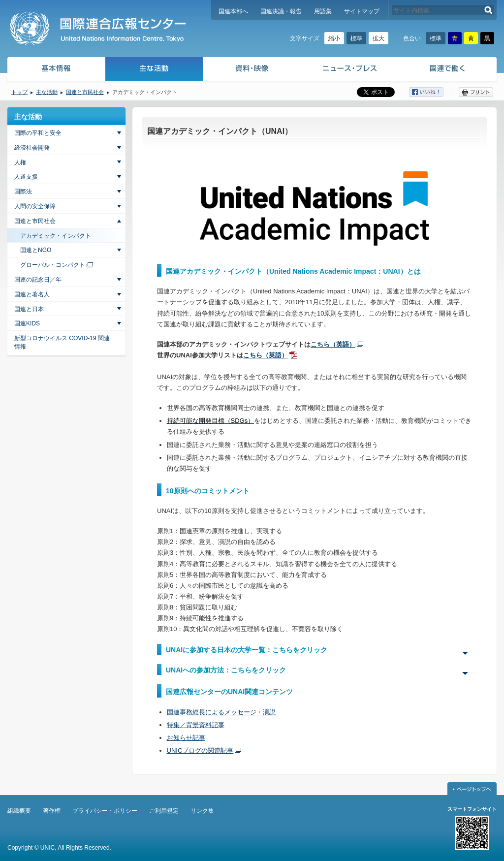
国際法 (23, 191)
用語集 (323, 11)
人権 (20, 162)
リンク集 (202, 811)
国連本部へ (233, 11)
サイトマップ (362, 11)
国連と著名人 (32, 294)
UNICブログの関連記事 (200, 750)
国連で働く (449, 70)
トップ (19, 92)
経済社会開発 (32, 148)
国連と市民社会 (85, 92)
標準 (356, 38)
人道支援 (26, 177)
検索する (488, 10)
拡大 (378, 38)
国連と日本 (29, 309)
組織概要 (19, 811)
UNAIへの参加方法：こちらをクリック (226, 670)
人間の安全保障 (35, 206)
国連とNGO (36, 250)
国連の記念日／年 (38, 280)
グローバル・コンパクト (53, 265)
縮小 (334, 38)
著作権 (52, 811)
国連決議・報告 (281, 11)
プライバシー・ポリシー (105, 811)
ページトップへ (472, 789)
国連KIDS (27, 323)
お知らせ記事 (186, 738)
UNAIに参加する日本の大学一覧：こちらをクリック (247, 650)
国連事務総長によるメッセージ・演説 (221, 712)
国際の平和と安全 (38, 133)
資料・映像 (252, 70)
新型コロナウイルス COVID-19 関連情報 (62, 342)
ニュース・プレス (350, 70)
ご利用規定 (164, 811)
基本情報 (56, 70)
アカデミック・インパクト (56, 236)
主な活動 (154, 70)
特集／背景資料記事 (196, 725)
